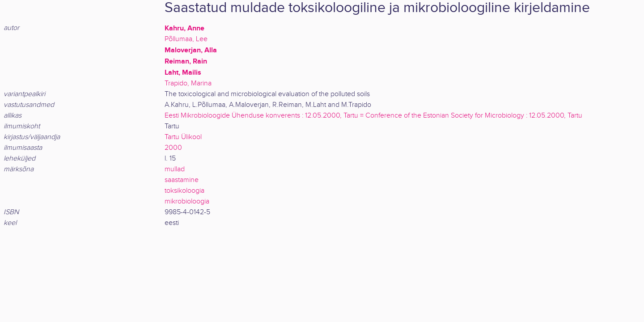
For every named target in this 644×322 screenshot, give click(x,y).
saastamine (182, 180)
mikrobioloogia (187, 201)
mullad (175, 169)
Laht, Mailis (183, 72)
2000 (173, 148)
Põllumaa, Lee (186, 39)
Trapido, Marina (188, 83)
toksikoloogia (184, 191)
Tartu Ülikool (183, 137)
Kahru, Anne (184, 28)
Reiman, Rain (186, 61)
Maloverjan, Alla (191, 50)
